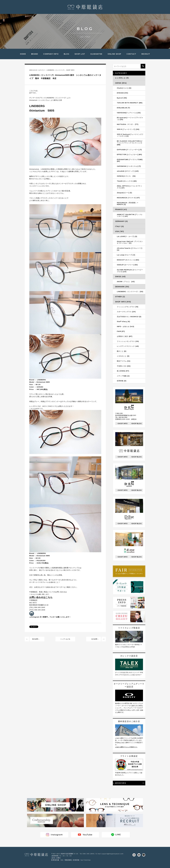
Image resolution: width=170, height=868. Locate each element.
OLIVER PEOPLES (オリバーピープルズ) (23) (130, 271)
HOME (23, 54)
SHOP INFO (70, 70)
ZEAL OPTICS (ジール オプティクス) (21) (129, 187)
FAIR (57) (121, 331)
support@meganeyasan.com (112, 854)
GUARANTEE (96, 54)
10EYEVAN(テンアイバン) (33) (129, 113)
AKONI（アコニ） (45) (126, 282)
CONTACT (131, 54)
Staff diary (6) (123, 321)
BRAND (35, 54)
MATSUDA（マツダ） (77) (128, 124)
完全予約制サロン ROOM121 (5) (129, 317)
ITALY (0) (119, 226)
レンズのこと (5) (122, 78)
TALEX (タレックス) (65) (127, 181)
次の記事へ (95, 639)
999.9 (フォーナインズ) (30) (128, 129)
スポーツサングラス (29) (126, 312)
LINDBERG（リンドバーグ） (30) (130, 291)
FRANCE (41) (121, 209)
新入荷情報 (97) (123, 371)
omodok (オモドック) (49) (128, 171)
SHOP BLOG (137, 423)
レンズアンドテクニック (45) (128, 346)
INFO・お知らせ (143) (126, 326)
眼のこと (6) (122, 351)
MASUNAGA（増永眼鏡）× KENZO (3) (128, 204)
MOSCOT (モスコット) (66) (128, 260)
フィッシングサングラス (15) (128, 307)
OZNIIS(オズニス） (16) (126, 176)
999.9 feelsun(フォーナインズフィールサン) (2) (130, 135)
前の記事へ (36, 639)
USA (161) (119, 231)
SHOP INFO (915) (123, 302)
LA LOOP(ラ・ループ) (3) (127, 236)
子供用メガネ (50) (124, 366)
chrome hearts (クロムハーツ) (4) (130, 249)
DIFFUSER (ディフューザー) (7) (129, 150)
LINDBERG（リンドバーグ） (56, 70)
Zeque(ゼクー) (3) (124, 193)
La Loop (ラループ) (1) (126, 255)
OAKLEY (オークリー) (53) (127, 265)
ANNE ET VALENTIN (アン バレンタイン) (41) (130, 215)
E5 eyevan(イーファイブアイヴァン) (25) (130, 118)
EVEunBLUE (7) (124, 108)
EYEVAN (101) (123, 93)
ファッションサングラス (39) (128, 341)
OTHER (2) (120, 297)
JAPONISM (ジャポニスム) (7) (129, 166)
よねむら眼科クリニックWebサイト (126, 747)
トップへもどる (65, 639)
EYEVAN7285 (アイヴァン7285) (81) (130, 160)
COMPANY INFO (51, 54)
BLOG (67, 54)
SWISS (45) (120, 277)
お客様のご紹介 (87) (125, 336)
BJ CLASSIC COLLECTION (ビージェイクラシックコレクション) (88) (130, 143)
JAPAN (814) (121, 83)
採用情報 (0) (122, 381)
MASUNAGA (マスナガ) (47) (128, 198)
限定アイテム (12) (124, 361)
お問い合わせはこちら (41, 597)
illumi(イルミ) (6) (124, 88)
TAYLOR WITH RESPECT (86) (130, 103)
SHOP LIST (80, 54)
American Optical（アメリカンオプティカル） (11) (130, 242)
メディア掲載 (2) (123, 376)
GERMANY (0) (121, 221)
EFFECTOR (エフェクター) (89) (129, 154)
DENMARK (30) (122, 287)
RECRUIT (146, 54)
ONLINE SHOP (114, 54)
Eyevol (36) (122, 98)
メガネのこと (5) (123, 356)
